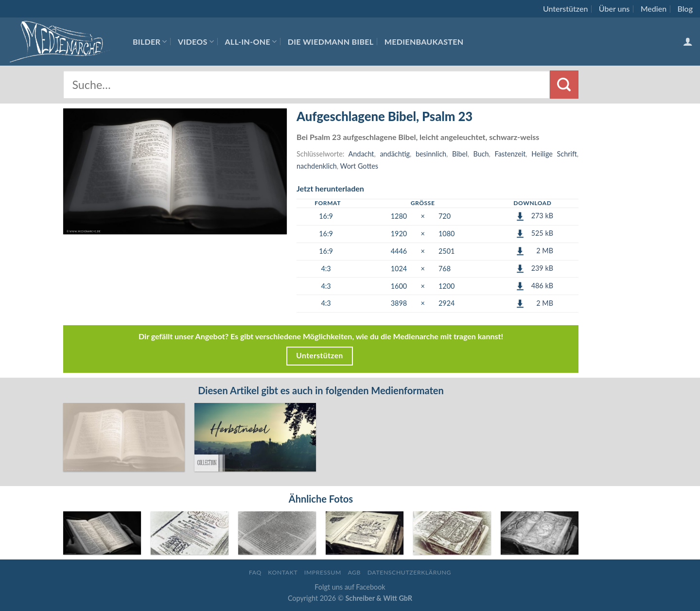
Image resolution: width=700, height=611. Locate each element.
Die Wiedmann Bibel (331, 42)
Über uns (614, 9)
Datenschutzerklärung (409, 572)
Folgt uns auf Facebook (350, 587)
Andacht (361, 154)
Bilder (150, 42)
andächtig (395, 154)
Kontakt (283, 572)
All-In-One (251, 42)
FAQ (255, 572)
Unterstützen (565, 9)
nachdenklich (317, 166)
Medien (654, 9)
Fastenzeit (510, 154)
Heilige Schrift (554, 154)
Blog (685, 9)
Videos (196, 42)
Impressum (323, 572)
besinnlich (431, 154)
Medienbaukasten (424, 42)
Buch (481, 154)
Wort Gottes (359, 166)
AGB (354, 572)
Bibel (460, 154)
